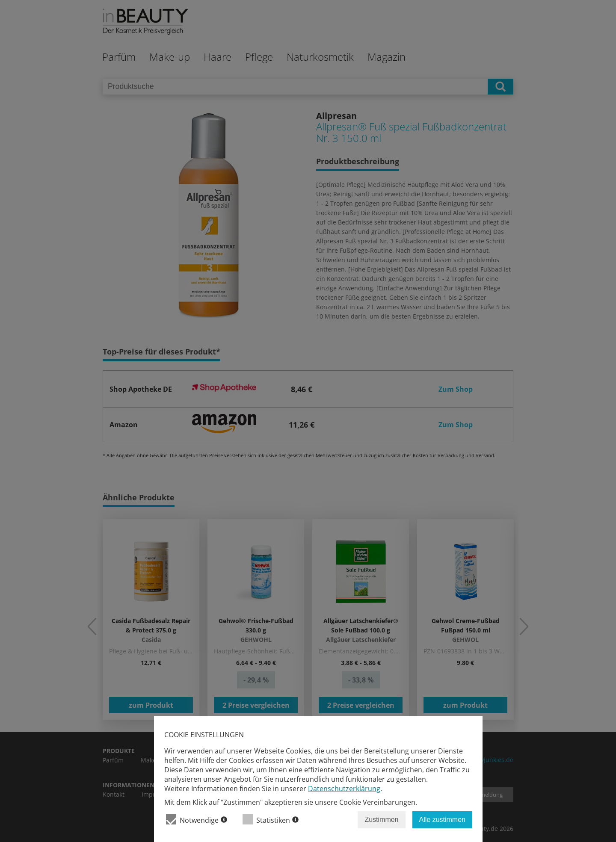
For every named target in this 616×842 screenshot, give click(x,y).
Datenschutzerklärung (344, 789)
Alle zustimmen (442, 820)
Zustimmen (381, 820)
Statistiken (271, 820)
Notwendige (197, 820)
